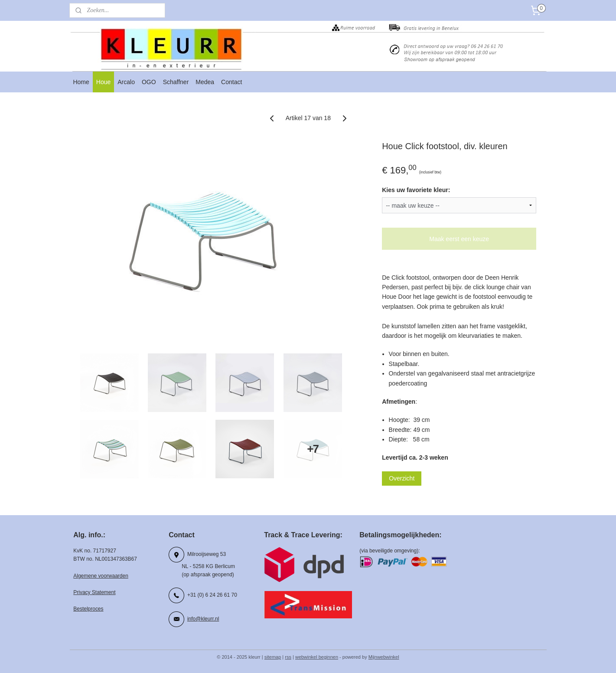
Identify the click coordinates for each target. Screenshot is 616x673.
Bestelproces (88, 609)
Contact (231, 82)
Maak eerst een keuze (459, 239)
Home (81, 82)
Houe (103, 82)
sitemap (273, 657)
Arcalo (126, 82)
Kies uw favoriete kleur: (416, 190)
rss (288, 657)
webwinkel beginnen (317, 657)
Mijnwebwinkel (384, 657)
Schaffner (176, 82)
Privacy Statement (94, 592)
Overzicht (402, 478)
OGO (149, 82)
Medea (205, 82)
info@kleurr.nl (203, 619)
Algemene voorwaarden (101, 576)
